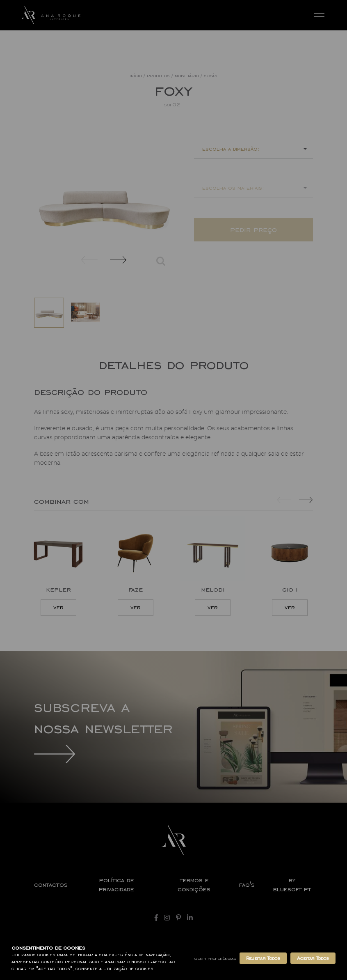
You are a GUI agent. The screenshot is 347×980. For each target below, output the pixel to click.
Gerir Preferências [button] (215, 958)
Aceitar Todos (313, 958)
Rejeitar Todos (263, 958)
